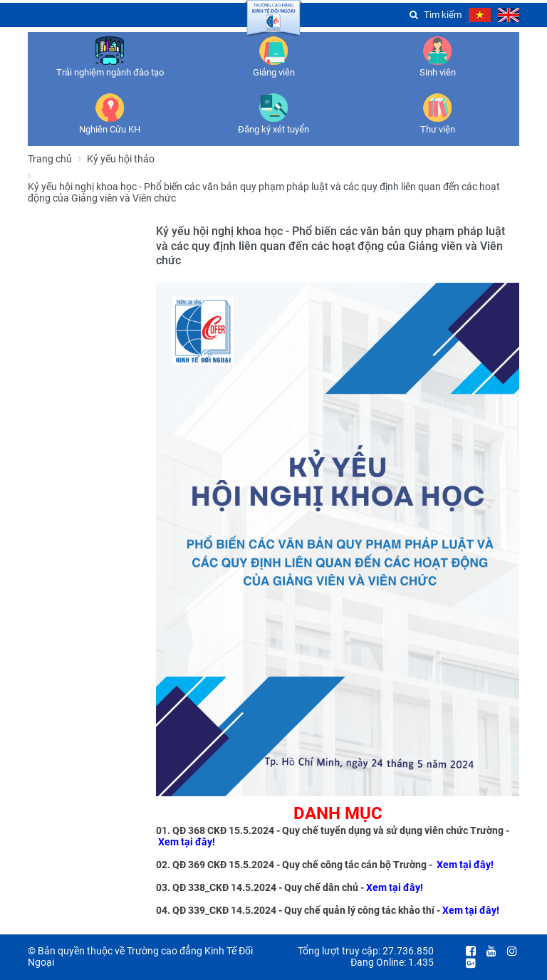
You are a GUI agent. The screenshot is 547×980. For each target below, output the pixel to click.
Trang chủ (50, 159)
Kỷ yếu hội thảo (121, 159)
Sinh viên (438, 72)
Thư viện (438, 129)
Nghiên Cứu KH (110, 129)
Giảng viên (274, 72)
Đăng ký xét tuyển (273, 129)
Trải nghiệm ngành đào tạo (110, 72)
